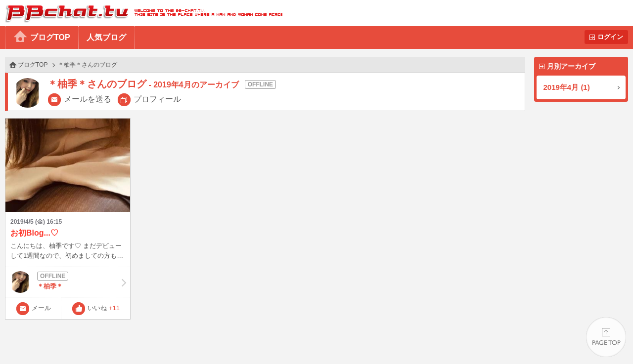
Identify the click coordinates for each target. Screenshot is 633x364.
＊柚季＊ (68, 282)
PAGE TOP (606, 337)
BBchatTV (141, 13)
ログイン (610, 37)
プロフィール (157, 99)
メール (41, 308)
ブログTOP (50, 37)
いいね (104, 308)
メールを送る (88, 99)
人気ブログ (106, 37)
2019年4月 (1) (567, 87)
